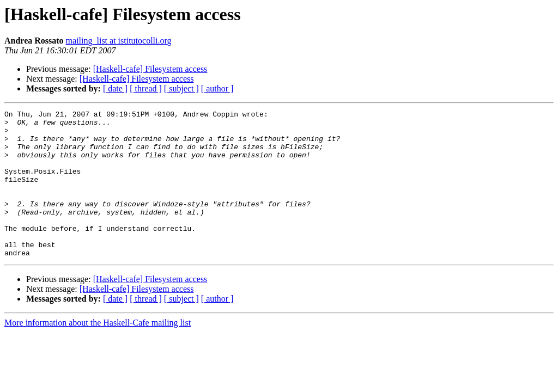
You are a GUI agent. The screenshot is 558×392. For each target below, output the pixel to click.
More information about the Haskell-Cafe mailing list (98, 352)
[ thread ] (146, 88)
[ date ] (115, 88)
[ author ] (217, 88)
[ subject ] (181, 88)
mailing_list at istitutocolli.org (119, 41)
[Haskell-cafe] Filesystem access (150, 69)
